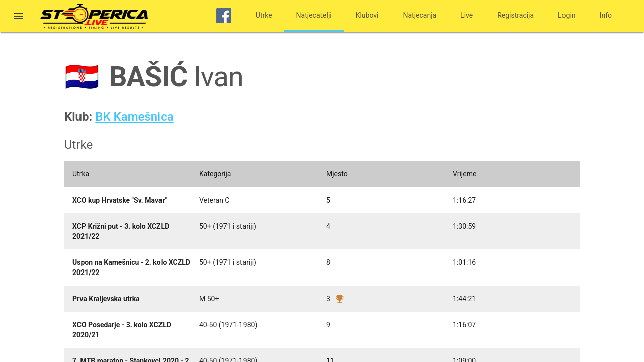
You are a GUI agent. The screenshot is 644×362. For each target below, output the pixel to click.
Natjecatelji (314, 15)
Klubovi (367, 15)
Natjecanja (420, 15)
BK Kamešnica (134, 117)
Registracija (515, 15)
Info (606, 15)
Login (567, 15)
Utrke (264, 15)
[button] (18, 17)
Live (467, 15)
